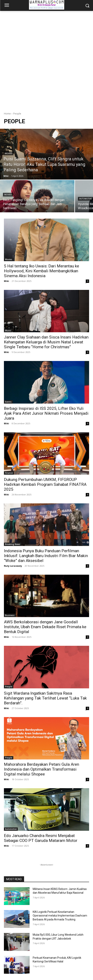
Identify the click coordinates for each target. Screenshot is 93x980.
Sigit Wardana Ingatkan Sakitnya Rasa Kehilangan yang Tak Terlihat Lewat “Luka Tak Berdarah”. (45, 698)
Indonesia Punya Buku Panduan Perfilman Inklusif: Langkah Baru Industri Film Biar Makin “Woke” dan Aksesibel (46, 556)
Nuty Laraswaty (13, 566)
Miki (6, 281)
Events (8, 402)
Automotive (11, 829)
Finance (9, 473)
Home (7, 114)
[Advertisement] (46, 59)
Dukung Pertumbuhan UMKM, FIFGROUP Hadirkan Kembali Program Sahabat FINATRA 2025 (45, 484)
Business (10, 615)
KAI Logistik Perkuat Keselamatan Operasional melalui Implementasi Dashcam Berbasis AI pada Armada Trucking (60, 916)
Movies (9, 153)
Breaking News (13, 544)
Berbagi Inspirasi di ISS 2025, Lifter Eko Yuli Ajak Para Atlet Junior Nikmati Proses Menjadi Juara (46, 413)
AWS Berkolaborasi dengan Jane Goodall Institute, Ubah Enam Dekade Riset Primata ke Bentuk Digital (45, 627)
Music (8, 331)
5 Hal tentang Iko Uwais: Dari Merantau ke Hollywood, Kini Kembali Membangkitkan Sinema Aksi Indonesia (42, 271)
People (9, 687)
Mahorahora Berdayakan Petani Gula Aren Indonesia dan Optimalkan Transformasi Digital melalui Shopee (42, 769)
